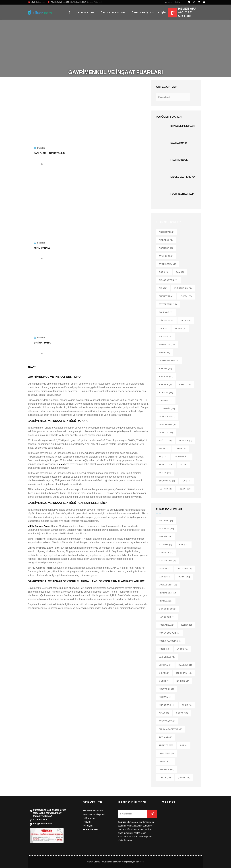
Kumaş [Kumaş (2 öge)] (165, 352)
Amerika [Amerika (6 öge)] (166, 537)
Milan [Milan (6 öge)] (164, 673)
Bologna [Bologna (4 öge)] (185, 569)
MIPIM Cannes (42, 248)
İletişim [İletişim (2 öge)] (165, 489)
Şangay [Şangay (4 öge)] (184, 777)
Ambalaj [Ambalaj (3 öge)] (166, 240)
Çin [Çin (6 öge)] (184, 745)
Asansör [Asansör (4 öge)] (166, 248)
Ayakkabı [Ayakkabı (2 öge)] (166, 256)
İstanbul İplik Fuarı (183, 126)
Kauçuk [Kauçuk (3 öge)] (165, 336)
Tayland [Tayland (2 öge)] (166, 737)
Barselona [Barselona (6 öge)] (167, 561)
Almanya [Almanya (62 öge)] (167, 529)
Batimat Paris (42, 343)
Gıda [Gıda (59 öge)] (186, 320)
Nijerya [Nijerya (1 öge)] (165, 697)
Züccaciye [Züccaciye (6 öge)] (167, 481)
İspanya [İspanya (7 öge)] (165, 761)
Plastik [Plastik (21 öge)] (166, 433)
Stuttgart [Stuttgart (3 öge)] (167, 721)
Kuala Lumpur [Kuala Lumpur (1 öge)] (169, 633)
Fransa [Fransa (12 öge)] (166, 601)
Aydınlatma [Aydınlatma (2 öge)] (168, 264)
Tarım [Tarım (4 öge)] (181, 449)
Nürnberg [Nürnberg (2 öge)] (167, 705)
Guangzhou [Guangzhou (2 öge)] (168, 609)
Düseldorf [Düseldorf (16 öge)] (168, 585)
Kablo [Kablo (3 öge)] (180, 328)
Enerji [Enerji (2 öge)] (186, 296)
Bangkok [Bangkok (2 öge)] (166, 553)
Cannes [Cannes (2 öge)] (165, 577)
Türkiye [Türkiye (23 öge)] (166, 745)
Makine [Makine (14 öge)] (166, 368)
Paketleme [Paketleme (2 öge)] (167, 417)
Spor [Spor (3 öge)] (164, 449)
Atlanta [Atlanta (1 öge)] (166, 545)
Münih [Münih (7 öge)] (164, 681)
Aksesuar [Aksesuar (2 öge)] (167, 232)
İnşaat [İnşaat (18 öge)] (185, 489)
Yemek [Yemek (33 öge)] (165, 473)
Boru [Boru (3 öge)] (164, 272)
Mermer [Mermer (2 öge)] (165, 385)
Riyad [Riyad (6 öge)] (164, 713)
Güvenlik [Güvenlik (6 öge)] (166, 320)
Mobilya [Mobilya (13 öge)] (166, 393)
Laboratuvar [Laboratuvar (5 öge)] (169, 360)
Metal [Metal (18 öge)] (185, 385)
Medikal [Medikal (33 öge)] (166, 377)
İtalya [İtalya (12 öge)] (165, 777)
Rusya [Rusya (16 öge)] (182, 713)
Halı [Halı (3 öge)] (163, 328)
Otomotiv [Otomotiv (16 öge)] (167, 409)
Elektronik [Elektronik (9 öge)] (183, 288)
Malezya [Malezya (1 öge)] (185, 665)
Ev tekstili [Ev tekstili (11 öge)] (168, 304)
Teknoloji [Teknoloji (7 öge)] (181, 457)
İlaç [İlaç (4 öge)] (186, 481)
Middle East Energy (183, 177)
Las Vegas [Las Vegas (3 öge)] (167, 657)
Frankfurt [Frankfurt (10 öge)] (168, 593)
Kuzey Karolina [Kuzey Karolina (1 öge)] (170, 641)
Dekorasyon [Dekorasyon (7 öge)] (168, 280)
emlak (63, 464)
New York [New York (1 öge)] (167, 689)
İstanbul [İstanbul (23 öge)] (167, 769)
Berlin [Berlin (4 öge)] (165, 569)
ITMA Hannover (180, 160)
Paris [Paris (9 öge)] (187, 705)
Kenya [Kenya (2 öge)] (187, 625)
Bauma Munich (179, 143)
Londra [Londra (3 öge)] (165, 665)
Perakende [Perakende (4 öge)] (167, 425)
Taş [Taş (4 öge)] (163, 457)
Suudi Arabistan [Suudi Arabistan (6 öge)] (171, 729)
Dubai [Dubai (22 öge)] (184, 577)
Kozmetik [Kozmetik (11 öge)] (167, 344)
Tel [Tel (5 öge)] (183, 465)
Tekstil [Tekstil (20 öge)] (166, 465)
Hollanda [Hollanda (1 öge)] (167, 625)
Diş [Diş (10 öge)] (163, 288)
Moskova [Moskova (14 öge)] (184, 673)
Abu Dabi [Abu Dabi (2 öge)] (166, 521)
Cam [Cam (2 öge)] (180, 272)
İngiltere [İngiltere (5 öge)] (166, 753)
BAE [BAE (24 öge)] (184, 545)
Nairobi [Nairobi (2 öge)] (183, 681)
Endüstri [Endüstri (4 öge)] (166, 296)
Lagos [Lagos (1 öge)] (182, 649)
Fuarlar (41, 148)
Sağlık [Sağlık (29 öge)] (165, 441)
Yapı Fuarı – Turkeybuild (49, 153)
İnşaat (32, 367)
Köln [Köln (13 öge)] (164, 649)
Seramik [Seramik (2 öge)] (186, 441)
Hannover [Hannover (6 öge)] (167, 617)
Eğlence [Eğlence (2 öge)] (166, 312)
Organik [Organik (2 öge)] (166, 401)
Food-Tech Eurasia (183, 194)
